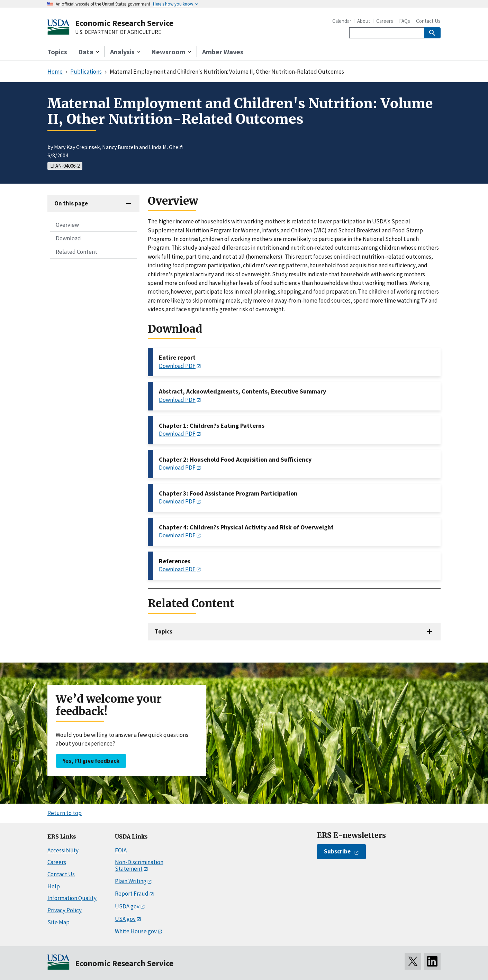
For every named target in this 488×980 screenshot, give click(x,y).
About (364, 21)
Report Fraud (132, 894)
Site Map (58, 922)
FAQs (405, 21)
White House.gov (136, 931)
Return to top (65, 813)
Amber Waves (223, 52)
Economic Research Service (124, 23)
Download (68, 238)
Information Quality (72, 898)
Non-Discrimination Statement (139, 865)
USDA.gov (127, 906)
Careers (385, 21)
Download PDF (177, 366)
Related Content (76, 252)
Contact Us (428, 21)
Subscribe (337, 851)
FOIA (121, 850)
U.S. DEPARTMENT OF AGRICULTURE (118, 32)
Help (54, 886)
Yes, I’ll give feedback (91, 761)
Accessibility (63, 850)
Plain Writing (131, 881)
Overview (67, 225)
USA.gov (125, 919)
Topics (57, 52)
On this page (71, 203)
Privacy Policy (65, 910)
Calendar (342, 21)
